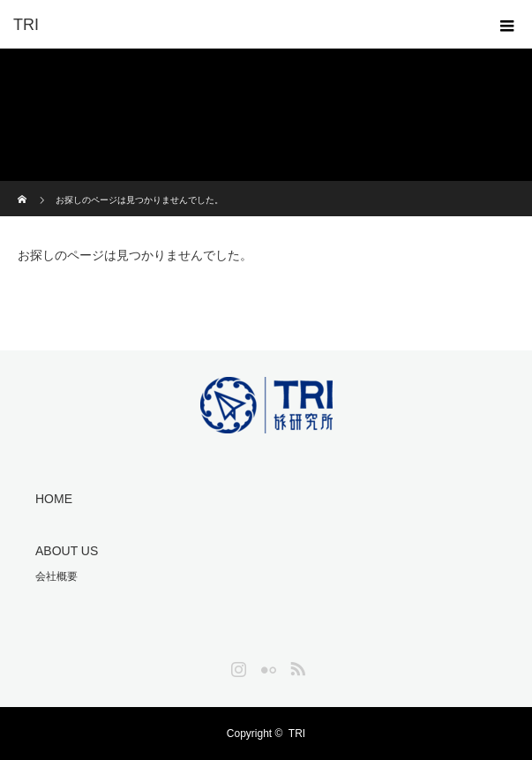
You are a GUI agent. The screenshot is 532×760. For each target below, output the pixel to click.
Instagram (236, 666)
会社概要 (56, 576)
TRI (297, 734)
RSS (296, 666)
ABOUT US (67, 551)
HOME (54, 499)
